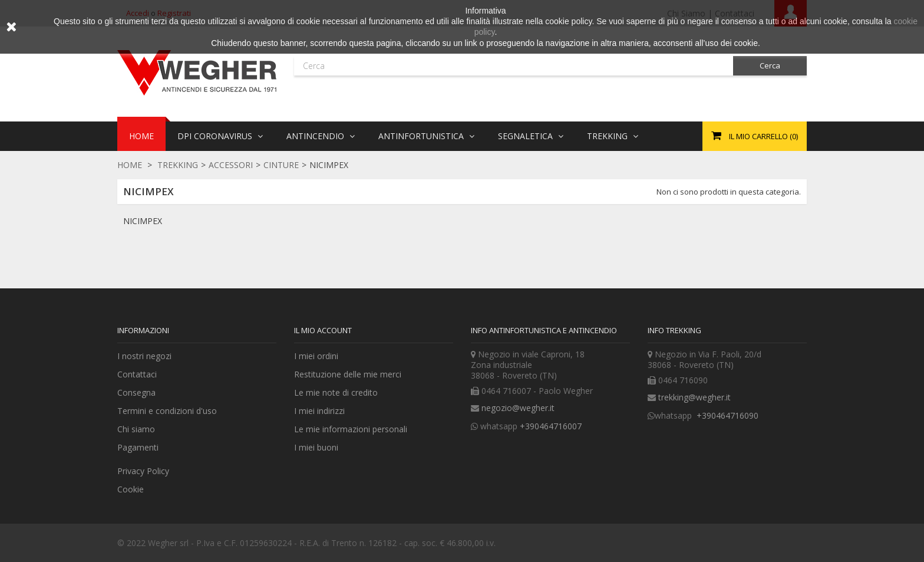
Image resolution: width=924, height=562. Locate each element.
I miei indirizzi (319, 411)
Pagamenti (138, 447)
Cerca (770, 65)
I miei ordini (316, 356)
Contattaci (137, 374)
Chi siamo (136, 429)
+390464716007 (551, 426)
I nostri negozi (144, 356)
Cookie (131, 489)
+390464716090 (726, 415)
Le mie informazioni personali (351, 429)
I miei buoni (316, 447)
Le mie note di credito (336, 392)
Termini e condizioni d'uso (167, 411)
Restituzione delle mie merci (348, 374)
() (755, 136)
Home (130, 165)
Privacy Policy (143, 471)
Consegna (136, 392)
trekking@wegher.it (694, 397)
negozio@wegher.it (518, 408)
